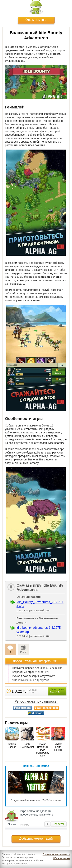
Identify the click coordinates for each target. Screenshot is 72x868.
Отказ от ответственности (56, 854)
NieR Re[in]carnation (29, 745)
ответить (25, 825)
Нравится (59, 824)
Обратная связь (62, 858)
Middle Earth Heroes (58, 747)
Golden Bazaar (12, 745)
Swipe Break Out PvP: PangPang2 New (43, 750)
